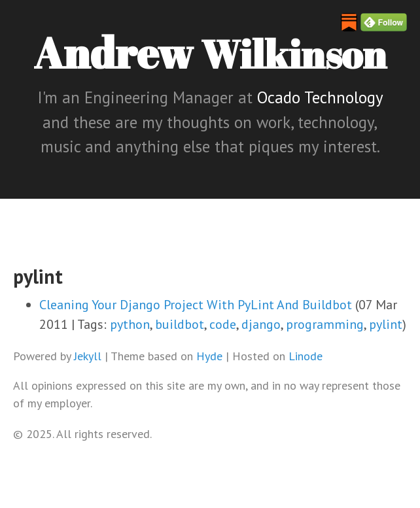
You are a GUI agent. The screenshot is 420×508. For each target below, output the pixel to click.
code (223, 324)
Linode (306, 356)
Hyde (209, 356)
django (261, 324)
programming (325, 324)
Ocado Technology (320, 97)
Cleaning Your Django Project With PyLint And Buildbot (196, 305)
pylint (386, 324)
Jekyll (88, 356)
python (130, 324)
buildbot (180, 324)
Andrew (210, 52)
